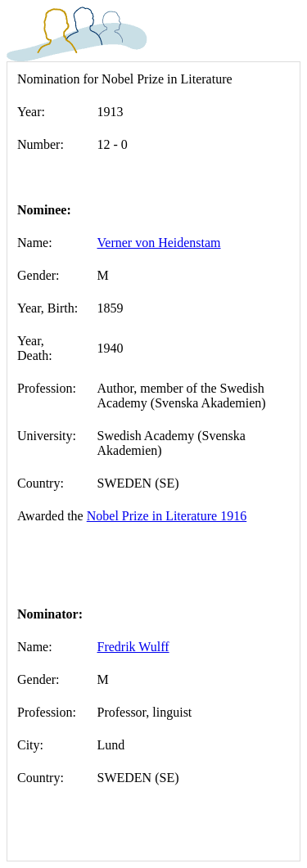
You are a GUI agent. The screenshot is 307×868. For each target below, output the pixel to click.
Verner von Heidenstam (159, 243)
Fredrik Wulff (133, 647)
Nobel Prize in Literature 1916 (167, 516)
